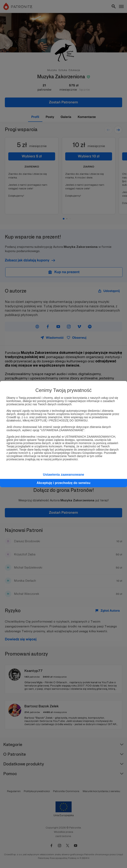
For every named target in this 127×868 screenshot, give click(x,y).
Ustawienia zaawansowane (64, 475)
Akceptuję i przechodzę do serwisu (64, 483)
